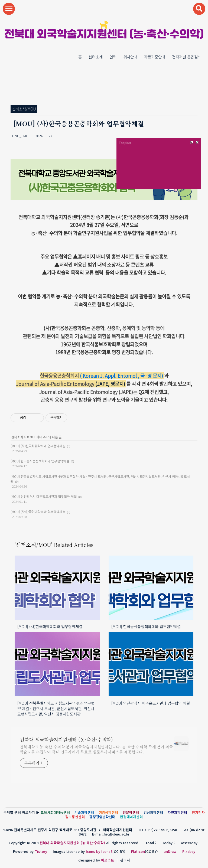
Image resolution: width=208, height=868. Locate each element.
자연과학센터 (177, 812)
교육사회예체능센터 (55, 812)
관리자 (125, 860)
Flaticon (138, 851)
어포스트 (108, 860)
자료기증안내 (155, 57)
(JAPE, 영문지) (71, 384)
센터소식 (17, 437)
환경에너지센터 (131, 817)
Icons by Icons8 (99, 851)
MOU (31, 437)
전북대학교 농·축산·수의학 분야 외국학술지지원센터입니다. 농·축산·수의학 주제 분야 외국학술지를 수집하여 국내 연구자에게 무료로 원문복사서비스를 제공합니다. (96, 749)
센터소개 (96, 57)
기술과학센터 (84, 812)
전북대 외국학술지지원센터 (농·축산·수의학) (104, 35)
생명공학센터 (108, 812)
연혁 (113, 57)
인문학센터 (131, 812)
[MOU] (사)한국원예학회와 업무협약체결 (38, 512)
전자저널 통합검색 (187, 57)
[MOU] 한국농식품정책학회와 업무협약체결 (40, 461)
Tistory (41, 851)
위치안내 (130, 57)
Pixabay (189, 851)
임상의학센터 (153, 812)
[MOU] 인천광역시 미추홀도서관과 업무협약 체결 (44, 496)
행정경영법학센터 (102, 817)
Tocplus (125, 143)
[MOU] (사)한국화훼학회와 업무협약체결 (38, 446)
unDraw (170, 851)
